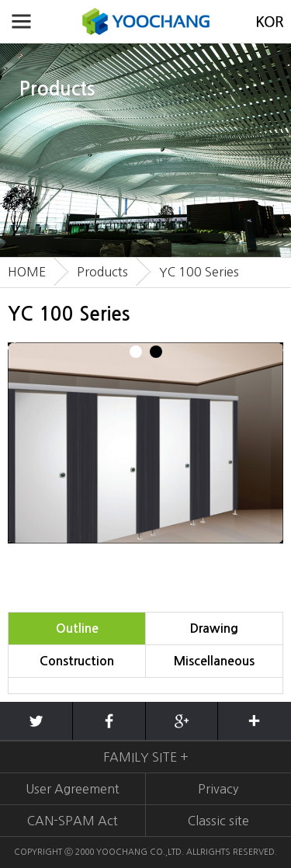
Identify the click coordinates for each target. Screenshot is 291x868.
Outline (77, 628)
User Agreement (73, 789)
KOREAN (270, 21)
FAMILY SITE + (146, 757)
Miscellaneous (214, 661)
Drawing (214, 628)
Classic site (218, 821)
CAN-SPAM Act (73, 821)
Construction (77, 661)
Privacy (218, 789)
